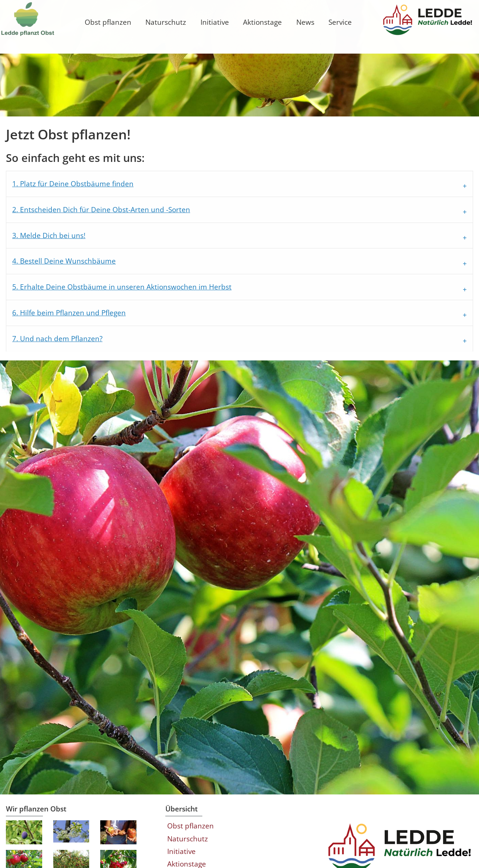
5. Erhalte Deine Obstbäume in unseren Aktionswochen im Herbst (128, 337)
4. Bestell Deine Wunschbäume (70, 312)
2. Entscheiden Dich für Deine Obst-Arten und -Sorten (107, 260)
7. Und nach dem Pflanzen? (63, 389)
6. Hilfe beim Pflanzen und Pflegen (75, 363)
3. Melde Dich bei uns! (55, 286)
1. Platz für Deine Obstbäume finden (79, 234)
